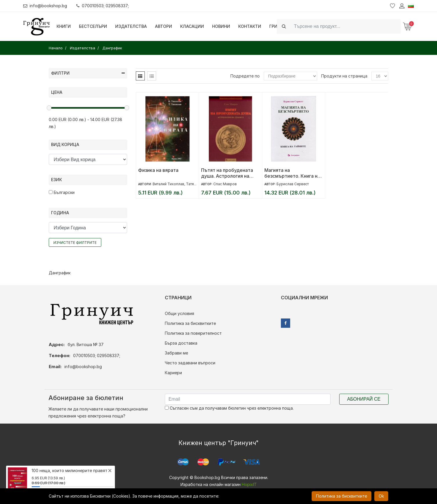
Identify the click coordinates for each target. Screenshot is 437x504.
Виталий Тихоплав (168, 184)
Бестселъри (93, 26)
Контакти (250, 26)
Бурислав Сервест (293, 184)
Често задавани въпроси (190, 363)
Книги (64, 26)
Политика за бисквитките (190, 323)
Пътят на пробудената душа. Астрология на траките (227, 173)
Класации (192, 26)
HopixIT (249, 484)
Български (62, 192)
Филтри (88, 73)
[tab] (140, 76)
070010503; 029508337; (103, 6)
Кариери (173, 373)
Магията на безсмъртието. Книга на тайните (292, 173)
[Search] (346, 26)
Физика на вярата (158, 170)
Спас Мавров (225, 184)
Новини (221, 26)
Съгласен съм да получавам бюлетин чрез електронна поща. (229, 408)
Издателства (131, 26)
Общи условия (179, 313)
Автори (164, 26)
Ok (381, 496)
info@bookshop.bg (45, 6)
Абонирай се (364, 399)
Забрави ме (176, 353)
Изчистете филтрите (75, 243)
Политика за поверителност (193, 333)
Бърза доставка (181, 343)
